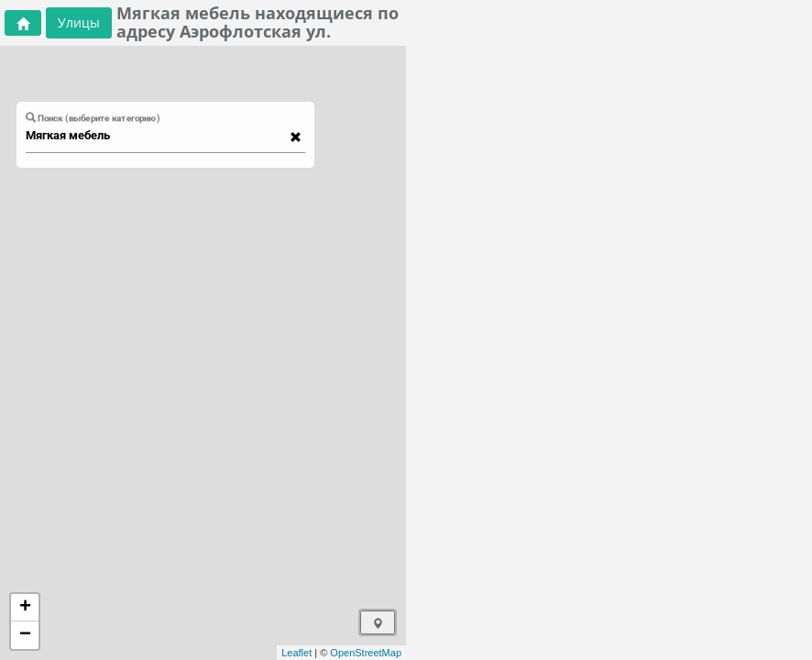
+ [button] (25, 608)
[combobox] (157, 136)
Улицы (79, 22)
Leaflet (296, 653)
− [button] (25, 635)
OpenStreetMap (366, 653)
